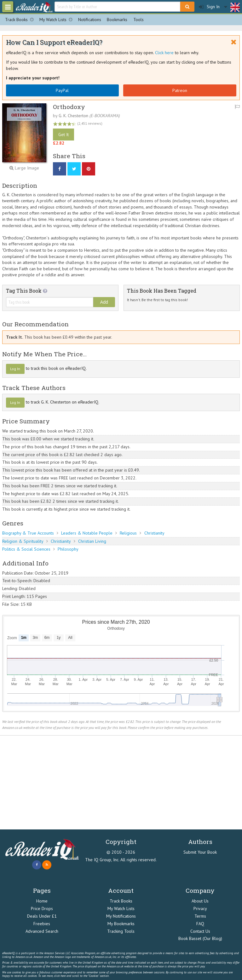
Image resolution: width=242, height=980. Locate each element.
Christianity (154, 533)
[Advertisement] (121, 782)
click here (60, 976)
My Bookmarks (121, 924)
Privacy (200, 908)
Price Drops (42, 908)
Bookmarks (117, 20)
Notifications (90, 20)
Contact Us (200, 931)
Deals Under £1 (42, 916)
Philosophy (68, 549)
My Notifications (121, 916)
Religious (128, 533)
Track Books (21, 20)
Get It (63, 135)
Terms (200, 916)
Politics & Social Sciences (26, 549)
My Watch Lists (57, 20)
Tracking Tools (121, 931)
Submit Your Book (200, 852)
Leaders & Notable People (87, 533)
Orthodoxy (69, 107)
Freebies (42, 924)
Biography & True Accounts (28, 533)
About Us (200, 901)
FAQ (200, 924)
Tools (138, 20)
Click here (164, 53)
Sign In (209, 7)
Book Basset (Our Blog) (200, 938)
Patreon (180, 90)
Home (42, 901)
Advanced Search (42, 931)
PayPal (62, 90)
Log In (15, 369)
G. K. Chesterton (73, 116)
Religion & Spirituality (23, 541)
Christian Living (92, 541)
